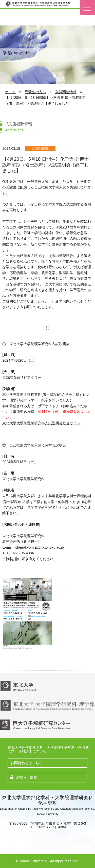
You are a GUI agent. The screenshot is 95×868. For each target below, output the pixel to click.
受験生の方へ (35, 92)
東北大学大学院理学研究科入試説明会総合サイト (41, 423)
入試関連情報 (66, 92)
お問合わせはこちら (27, 763)
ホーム (10, 92)
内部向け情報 (26, 778)
